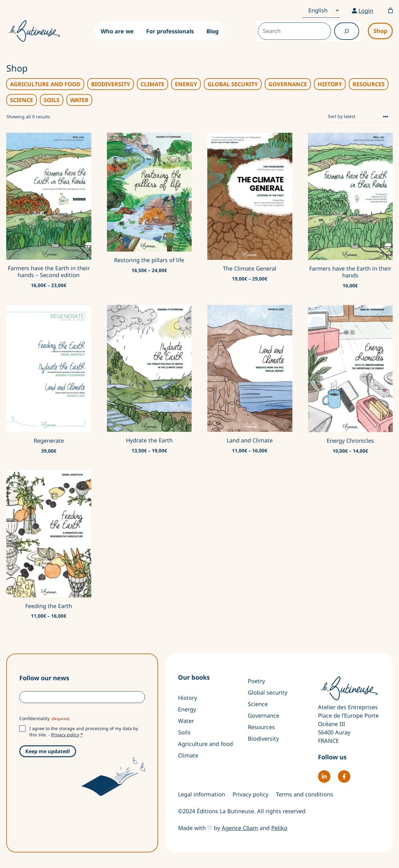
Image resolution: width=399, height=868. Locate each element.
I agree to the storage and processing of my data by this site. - (84, 732)
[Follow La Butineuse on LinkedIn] (324, 776)
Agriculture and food (205, 744)
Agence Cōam (240, 828)
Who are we (117, 31)
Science (258, 704)
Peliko (279, 828)
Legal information (202, 794)
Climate (188, 755)
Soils (184, 732)
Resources (261, 727)
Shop (380, 31)
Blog (212, 31)
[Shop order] (358, 116)
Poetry (256, 681)
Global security (268, 692)
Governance (264, 715)
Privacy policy (65, 735)
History (187, 698)
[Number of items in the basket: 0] (390, 10)
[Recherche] (347, 31)
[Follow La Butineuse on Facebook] (344, 776)
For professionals (170, 31)
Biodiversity (263, 738)
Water (186, 721)
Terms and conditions (305, 794)
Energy (187, 709)
